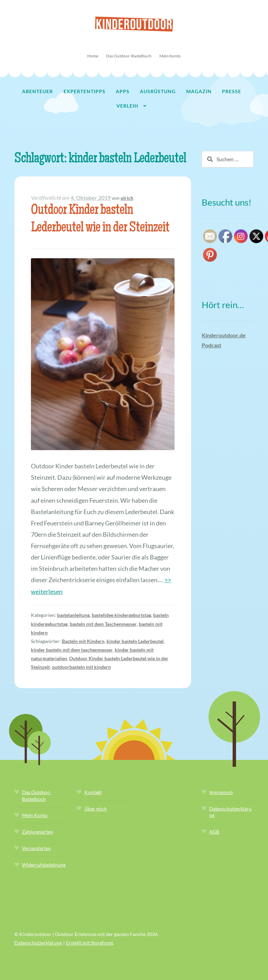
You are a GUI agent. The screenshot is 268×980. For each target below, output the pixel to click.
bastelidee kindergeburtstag (121, 615)
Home (93, 56)
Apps (123, 91)
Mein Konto (170, 56)
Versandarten (36, 848)
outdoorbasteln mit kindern (81, 667)
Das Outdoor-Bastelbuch (129, 56)
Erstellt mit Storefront (90, 943)
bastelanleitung (73, 615)
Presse (232, 91)
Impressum (221, 792)
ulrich (127, 198)
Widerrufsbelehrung (44, 865)
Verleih (127, 106)
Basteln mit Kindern (83, 641)
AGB (214, 832)
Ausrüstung (158, 91)
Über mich (96, 809)
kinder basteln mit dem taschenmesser (72, 650)
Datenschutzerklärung (38, 943)
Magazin (199, 91)
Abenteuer (37, 91)
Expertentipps (85, 91)
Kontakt (93, 792)
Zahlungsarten (37, 832)
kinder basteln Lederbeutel (135, 641)
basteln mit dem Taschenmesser (103, 624)
